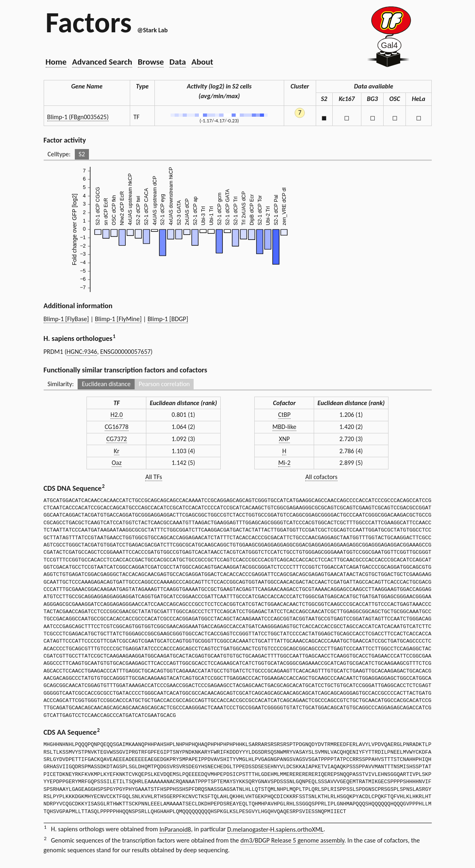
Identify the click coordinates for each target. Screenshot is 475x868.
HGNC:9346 (82, 352)
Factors (89, 22)
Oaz (117, 463)
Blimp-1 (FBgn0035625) (78, 117)
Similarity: (61, 384)
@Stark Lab (152, 30)
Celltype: (59, 154)
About (203, 62)
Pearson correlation (164, 384)
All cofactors (321, 477)
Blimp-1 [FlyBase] (66, 319)
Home (56, 62)
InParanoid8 (175, 829)
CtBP (284, 415)
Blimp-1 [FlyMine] (118, 319)
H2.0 (116, 415)
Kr (117, 451)
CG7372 (117, 439)
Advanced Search (102, 62)
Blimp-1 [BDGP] (168, 319)
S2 (82, 154)
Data (178, 62)
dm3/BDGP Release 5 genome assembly (292, 840)
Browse (151, 62)
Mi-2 (284, 463)
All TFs (153, 477)
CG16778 (117, 427)
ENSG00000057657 (126, 352)
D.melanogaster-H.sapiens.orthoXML (275, 829)
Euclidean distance (106, 384)
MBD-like (284, 427)
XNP (284, 439)
